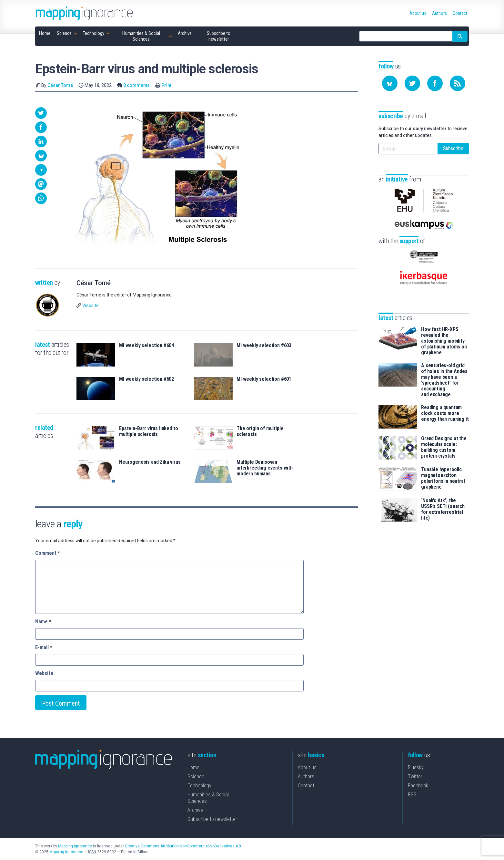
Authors (306, 777)
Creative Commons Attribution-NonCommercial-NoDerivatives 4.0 (183, 846)
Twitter (415, 777)
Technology (199, 786)
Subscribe (453, 148)
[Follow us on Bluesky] (390, 83)
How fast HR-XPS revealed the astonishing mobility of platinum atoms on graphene (444, 341)
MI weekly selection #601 (264, 379)
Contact (306, 786)
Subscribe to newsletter (212, 819)
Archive (195, 810)
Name (43, 622)
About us (307, 767)
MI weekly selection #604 (146, 346)
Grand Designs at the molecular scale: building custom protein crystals (444, 447)
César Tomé (60, 85)
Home (193, 767)
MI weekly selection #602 (146, 379)
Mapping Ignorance (75, 846)
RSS (412, 795)
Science (196, 777)
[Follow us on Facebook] (435, 83)
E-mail (44, 647)
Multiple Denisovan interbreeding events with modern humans (265, 468)
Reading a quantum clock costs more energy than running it (445, 413)
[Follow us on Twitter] (412, 83)
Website (91, 306)
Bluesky (416, 767)
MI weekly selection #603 (264, 346)
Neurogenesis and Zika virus (150, 462)
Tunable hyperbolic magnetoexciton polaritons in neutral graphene (443, 478)
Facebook (418, 786)
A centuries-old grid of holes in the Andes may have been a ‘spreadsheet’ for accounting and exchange (444, 380)
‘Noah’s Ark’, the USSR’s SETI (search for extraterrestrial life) (443, 509)
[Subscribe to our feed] (458, 83)
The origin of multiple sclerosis (260, 431)
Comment (48, 553)
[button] (41, 113)
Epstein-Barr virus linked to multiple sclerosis (149, 431)
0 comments (136, 85)
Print (166, 85)
